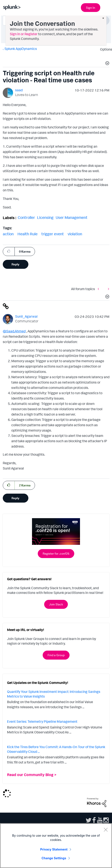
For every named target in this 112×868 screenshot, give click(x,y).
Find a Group (56, 655)
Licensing (45, 217)
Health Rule (28, 234)
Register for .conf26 (56, 553)
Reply (15, 264)
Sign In (91, 8)
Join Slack (56, 604)
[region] (56, 846)
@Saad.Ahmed (14, 331)
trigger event (53, 234)
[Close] (106, 830)
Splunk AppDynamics (21, 49)
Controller (26, 217)
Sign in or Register (24, 34)
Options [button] (105, 49)
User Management (72, 217)
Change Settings (54, 858)
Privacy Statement (54, 849)
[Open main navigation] (106, 7)
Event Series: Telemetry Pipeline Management (42, 721)
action (8, 234)
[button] (107, 64)
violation (75, 234)
